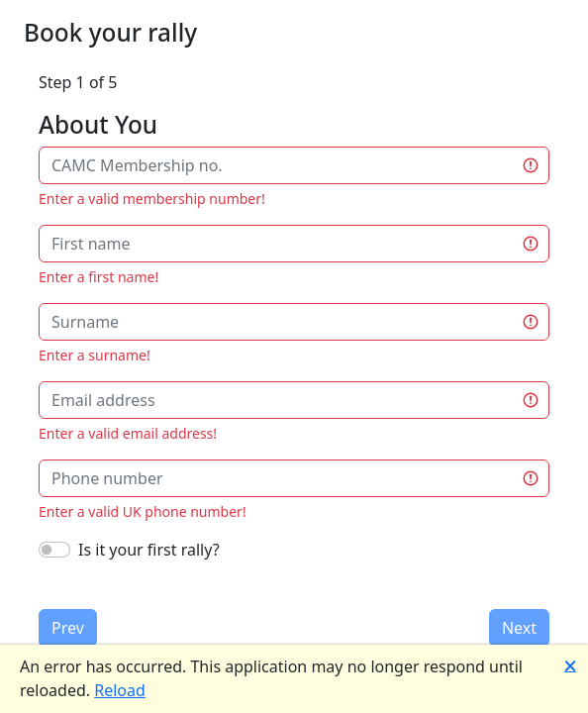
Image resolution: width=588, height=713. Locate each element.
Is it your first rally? (149, 550)
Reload (120, 690)
